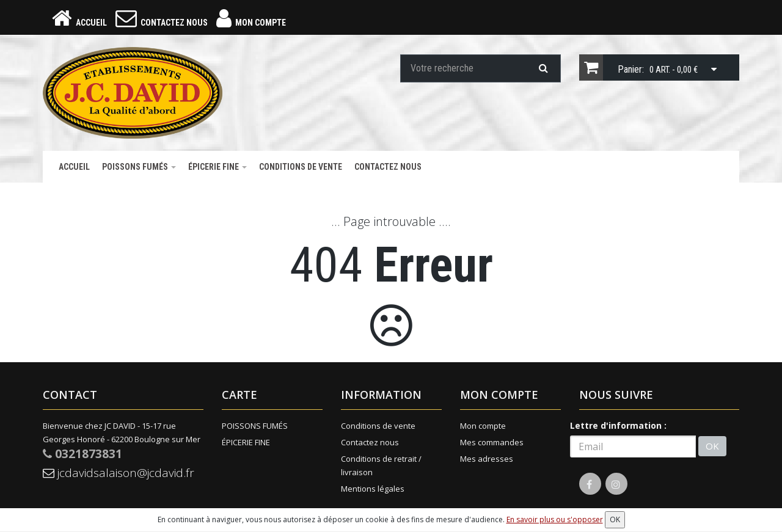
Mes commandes (492, 443)
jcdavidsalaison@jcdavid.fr (121, 475)
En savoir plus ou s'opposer (555, 519)
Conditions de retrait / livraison (381, 467)
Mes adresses (487, 460)
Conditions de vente (301, 168)
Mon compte (483, 427)
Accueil (74, 168)
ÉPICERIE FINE (217, 168)
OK (712, 448)
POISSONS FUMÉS (139, 168)
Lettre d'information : (618, 427)
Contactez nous (388, 168)
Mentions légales (373, 490)
